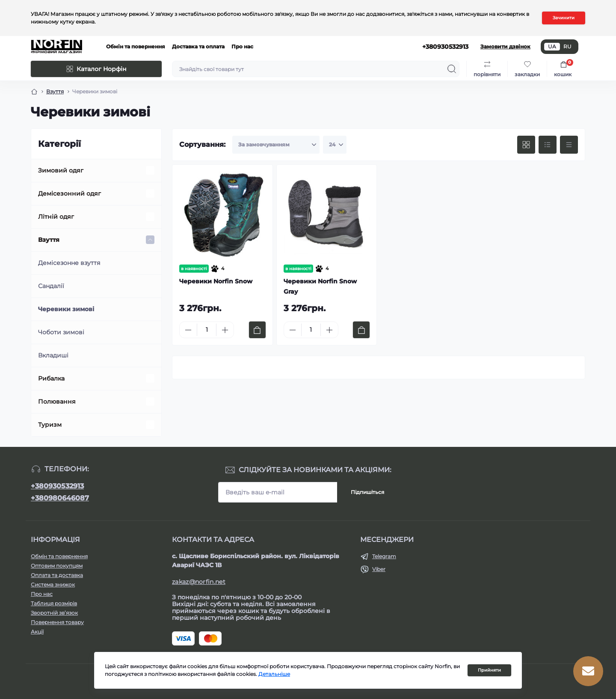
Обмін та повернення (136, 46)
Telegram (384, 556)
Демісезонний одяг (70, 193)
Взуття (49, 240)
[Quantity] (207, 330)
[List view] (548, 145)
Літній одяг (56, 217)
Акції (37, 632)
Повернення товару (57, 622)
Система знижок (53, 584)
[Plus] (225, 330)
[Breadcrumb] (34, 92)
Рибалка (51, 378)
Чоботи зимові (61, 332)
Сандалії (51, 286)
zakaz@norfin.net (199, 582)
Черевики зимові (66, 309)
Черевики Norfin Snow (216, 281)
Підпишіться (367, 492)
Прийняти (489, 670)
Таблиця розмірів (54, 603)
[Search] (452, 69)
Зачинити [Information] (564, 18)
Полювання (57, 402)
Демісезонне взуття (69, 263)
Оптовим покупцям (57, 566)
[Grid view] (526, 145)
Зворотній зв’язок (54, 613)
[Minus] (188, 330)
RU (567, 46)
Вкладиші (53, 355)
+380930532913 (57, 486)
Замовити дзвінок (505, 46)
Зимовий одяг (61, 170)
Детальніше (274, 674)
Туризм (50, 425)
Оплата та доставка (57, 575)
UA (552, 46)
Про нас (242, 46)
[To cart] (257, 330)
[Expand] (150, 170)
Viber (379, 569)
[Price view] (569, 145)
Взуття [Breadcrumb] (55, 91)
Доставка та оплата (198, 46)
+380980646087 (60, 498)
